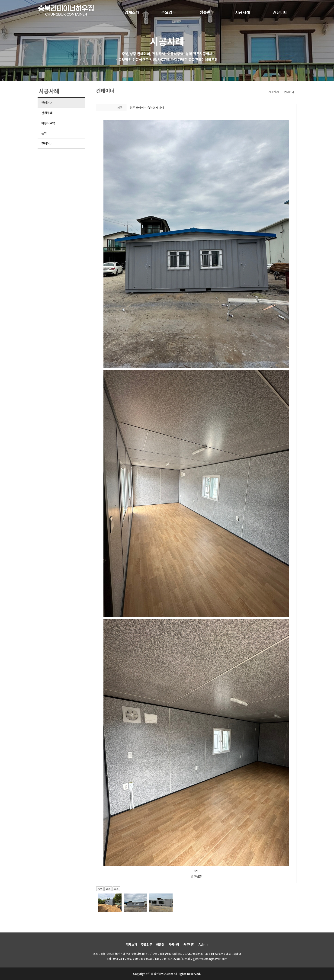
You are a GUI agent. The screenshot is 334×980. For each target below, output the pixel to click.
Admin (203, 944)
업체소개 (132, 12)
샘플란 (205, 12)
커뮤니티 (280, 12)
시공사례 (243, 12)
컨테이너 (47, 103)
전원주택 (47, 113)
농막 (44, 133)
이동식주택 (48, 123)
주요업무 (169, 12)
